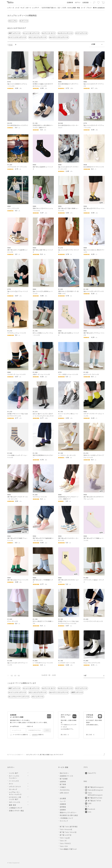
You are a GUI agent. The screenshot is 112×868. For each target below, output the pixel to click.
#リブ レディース (81, 33)
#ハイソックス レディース (17, 37)
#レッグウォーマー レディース (19, 697)
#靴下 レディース (14, 33)
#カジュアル (13, 21)
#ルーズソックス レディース (59, 37)
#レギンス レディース (65, 33)
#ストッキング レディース (38, 37)
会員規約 (35, 735)
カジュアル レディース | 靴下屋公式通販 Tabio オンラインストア (45, 755)
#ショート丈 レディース (31, 33)
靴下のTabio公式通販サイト (16, 755)
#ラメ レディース (38, 697)
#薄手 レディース (77, 692)
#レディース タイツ (49, 33)
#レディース (24, 21)
